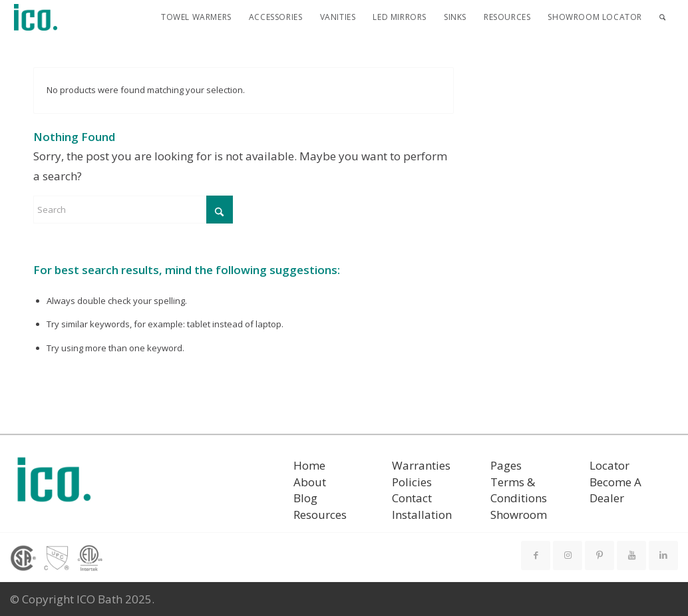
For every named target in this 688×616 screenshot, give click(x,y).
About (310, 482)
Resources (320, 515)
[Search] (662, 17)
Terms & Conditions (519, 490)
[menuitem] (196, 17)
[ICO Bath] (36, 17)
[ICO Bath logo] (54, 484)
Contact (412, 498)
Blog (305, 498)
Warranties (421, 465)
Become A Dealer (615, 490)
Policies (412, 482)
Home (309, 465)
